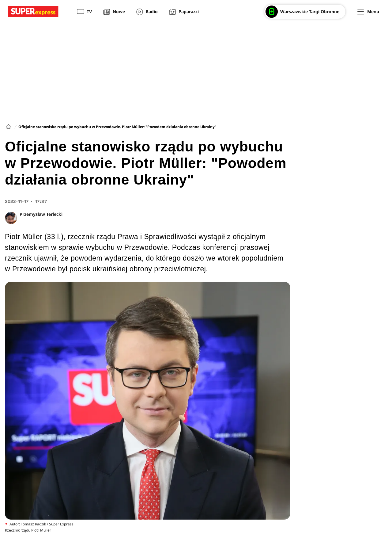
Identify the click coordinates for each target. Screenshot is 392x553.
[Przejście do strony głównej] (33, 12)
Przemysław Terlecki (41, 214)
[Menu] (368, 12)
